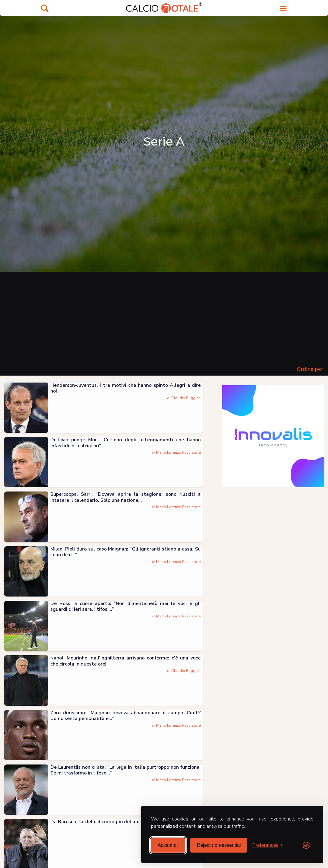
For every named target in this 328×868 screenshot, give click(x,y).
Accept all (168, 845)
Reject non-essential (219, 845)
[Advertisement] (164, 317)
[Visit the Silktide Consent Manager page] (306, 845)
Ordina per (310, 369)
